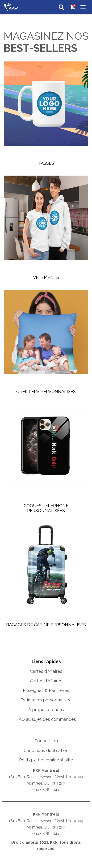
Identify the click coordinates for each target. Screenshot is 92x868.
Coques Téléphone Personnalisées (47, 508)
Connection (46, 741)
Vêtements (46, 277)
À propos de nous (46, 710)
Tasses (46, 163)
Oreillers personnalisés (46, 391)
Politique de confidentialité (46, 760)
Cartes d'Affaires (46, 671)
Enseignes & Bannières (46, 690)
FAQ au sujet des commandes (46, 719)
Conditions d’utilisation (46, 750)
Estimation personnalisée (46, 700)
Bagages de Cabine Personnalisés (46, 625)
